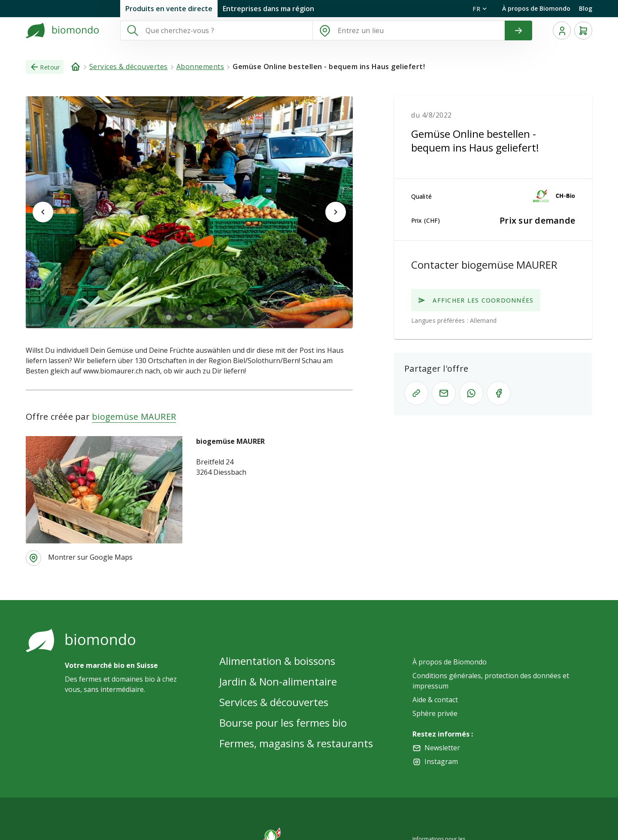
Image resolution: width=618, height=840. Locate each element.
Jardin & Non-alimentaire (278, 681)
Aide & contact (435, 700)
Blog (586, 8)
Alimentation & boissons (277, 661)
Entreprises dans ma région (268, 9)
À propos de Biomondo (536, 8)
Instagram (441, 761)
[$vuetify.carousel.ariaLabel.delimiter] (169, 317)
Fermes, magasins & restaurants (296, 743)
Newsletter (442, 748)
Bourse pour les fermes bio (283, 723)
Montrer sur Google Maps (90, 557)
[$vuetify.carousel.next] (336, 212)
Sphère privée (435, 713)
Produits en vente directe (169, 9)
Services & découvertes (274, 702)
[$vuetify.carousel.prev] (43, 212)
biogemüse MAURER (134, 417)
